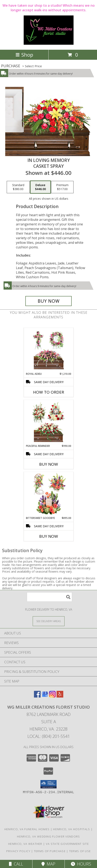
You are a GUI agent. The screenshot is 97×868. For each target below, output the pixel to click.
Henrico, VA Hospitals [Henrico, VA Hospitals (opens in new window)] (71, 829)
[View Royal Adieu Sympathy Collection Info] (48, 350)
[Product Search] (49, 597)
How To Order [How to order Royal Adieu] (49, 392)
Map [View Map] (48, 864)
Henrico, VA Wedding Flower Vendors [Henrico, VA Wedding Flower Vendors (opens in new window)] (48, 836)
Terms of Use (80, 851)
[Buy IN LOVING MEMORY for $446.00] (49, 301)
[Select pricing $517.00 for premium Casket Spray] (62, 187)
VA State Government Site (67, 844)
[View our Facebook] (37, 696)
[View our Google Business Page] (45, 696)
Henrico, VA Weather (25, 844)
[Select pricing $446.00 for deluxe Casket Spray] (40, 187)
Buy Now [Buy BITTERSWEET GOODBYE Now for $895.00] (49, 536)
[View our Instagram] (52, 696)
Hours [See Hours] (81, 864)
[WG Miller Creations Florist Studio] (49, 44)
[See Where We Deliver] (49, 621)
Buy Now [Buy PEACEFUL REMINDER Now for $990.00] (49, 464)
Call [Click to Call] (16, 864)
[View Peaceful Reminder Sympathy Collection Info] (48, 422)
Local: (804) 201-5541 (49, 736)
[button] (48, 784)
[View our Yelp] (60, 696)
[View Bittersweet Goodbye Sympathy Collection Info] (48, 494)
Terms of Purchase (50, 851)
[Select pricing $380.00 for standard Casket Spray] (18, 187)
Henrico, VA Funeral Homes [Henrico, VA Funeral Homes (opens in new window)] (27, 829)
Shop (24, 55)
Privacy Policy (18, 851)
